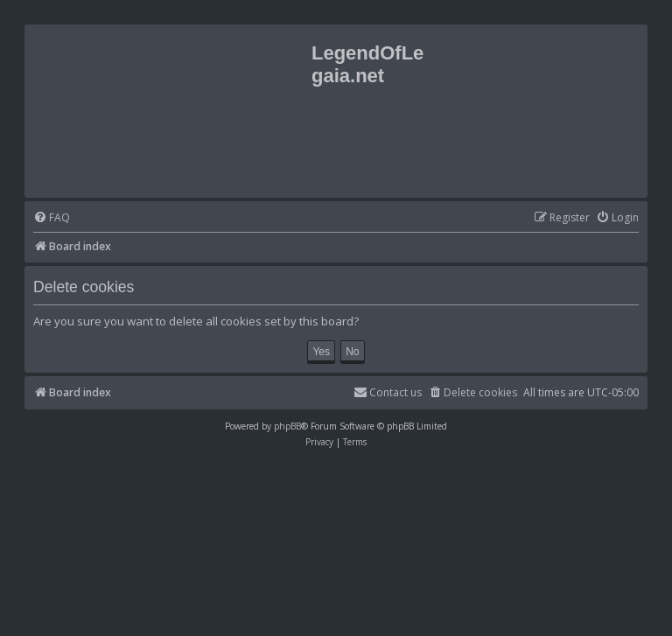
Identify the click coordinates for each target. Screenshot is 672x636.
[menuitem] (52, 218)
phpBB (287, 426)
